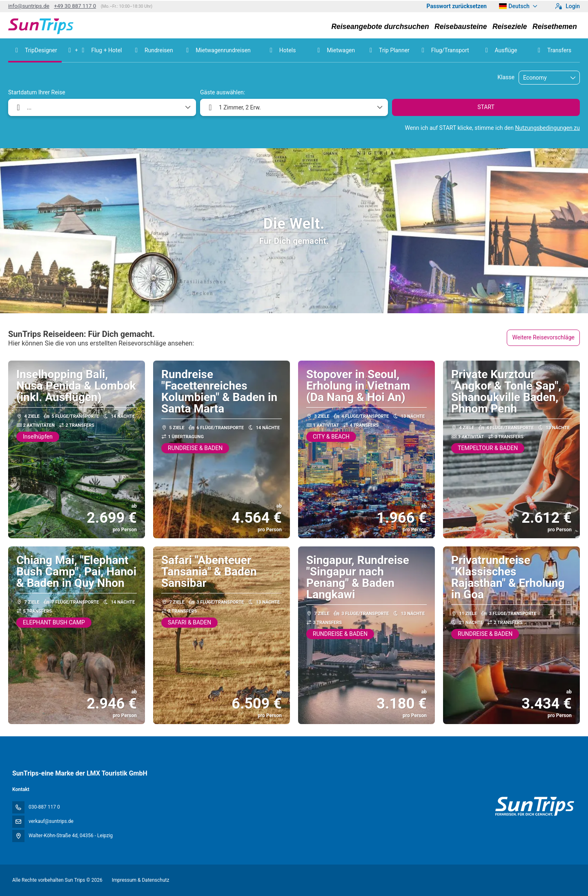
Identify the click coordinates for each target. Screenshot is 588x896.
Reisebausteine (461, 27)
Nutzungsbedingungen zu (547, 128)
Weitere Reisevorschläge (543, 337)
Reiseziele (510, 27)
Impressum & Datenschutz (141, 880)
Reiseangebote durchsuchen (380, 27)
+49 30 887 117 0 (75, 6)
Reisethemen (555, 27)
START (486, 107)
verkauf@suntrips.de (51, 821)
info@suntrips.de (29, 6)
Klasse (506, 77)
